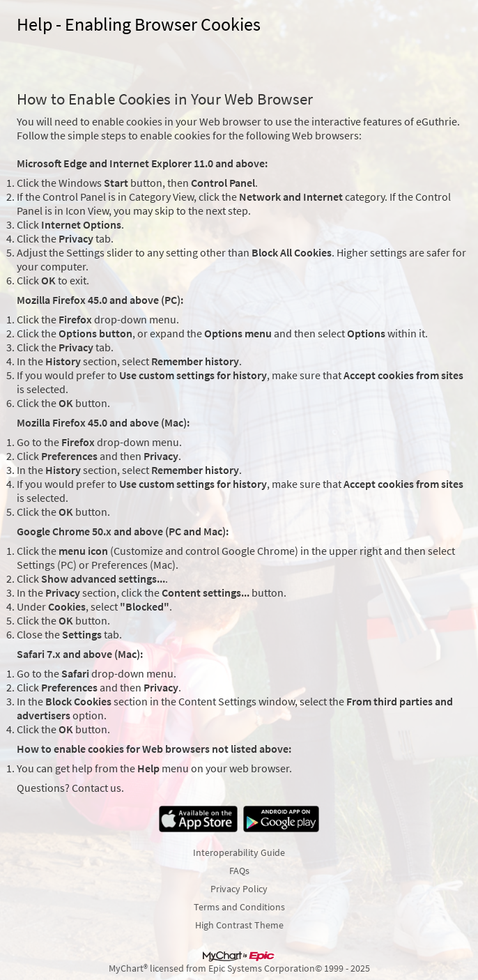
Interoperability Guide (239, 852)
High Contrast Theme (239, 925)
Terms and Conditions (239, 907)
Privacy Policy (239, 889)
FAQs (239, 871)
